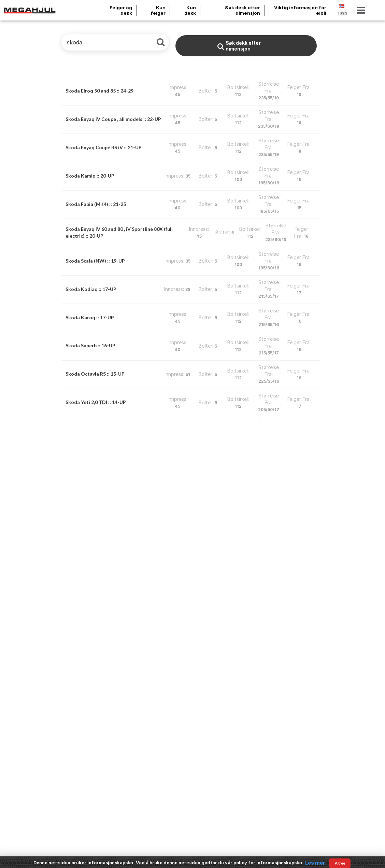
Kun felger (158, 10)
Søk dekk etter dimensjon (243, 10)
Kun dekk (190, 10)
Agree (340, 863)
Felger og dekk (121, 10)
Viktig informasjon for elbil (300, 10)
